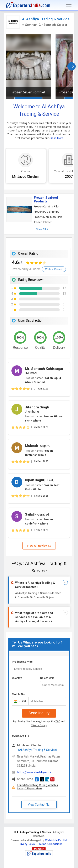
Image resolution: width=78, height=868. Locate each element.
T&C (58, 722)
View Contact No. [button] (39, 805)
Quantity (17, 678)
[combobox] (19, 701)
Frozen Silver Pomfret (28, 92)
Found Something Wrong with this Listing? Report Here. (37, 787)
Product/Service (22, 662)
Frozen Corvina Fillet (47, 206)
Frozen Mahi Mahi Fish (48, 217)
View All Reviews (39, 546)
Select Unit (47, 678)
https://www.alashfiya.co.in (35, 772)
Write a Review (54, 269)
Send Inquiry (39, 713)
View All (42, 229)
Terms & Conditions (51, 844)
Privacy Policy (39, 725)
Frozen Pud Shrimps (47, 212)
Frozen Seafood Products (46, 200)
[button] (37, 779)
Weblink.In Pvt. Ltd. (56, 840)
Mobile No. (19, 694)
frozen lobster (43, 222)
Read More (57, 138)
